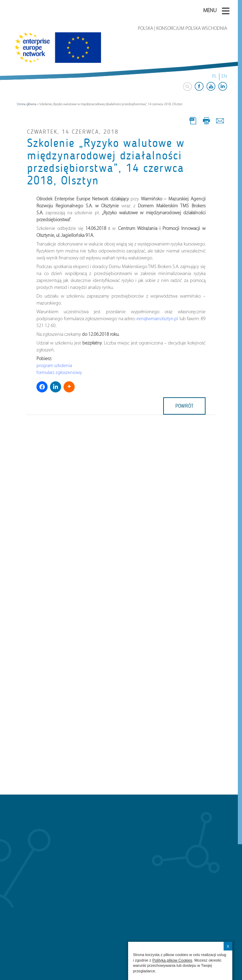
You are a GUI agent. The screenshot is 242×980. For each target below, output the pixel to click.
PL (214, 77)
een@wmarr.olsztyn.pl (157, 319)
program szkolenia (54, 366)
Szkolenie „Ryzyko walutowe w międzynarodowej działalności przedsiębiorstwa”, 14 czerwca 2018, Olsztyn (106, 162)
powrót (184, 406)
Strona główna (27, 104)
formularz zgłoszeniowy (59, 373)
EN (224, 77)
